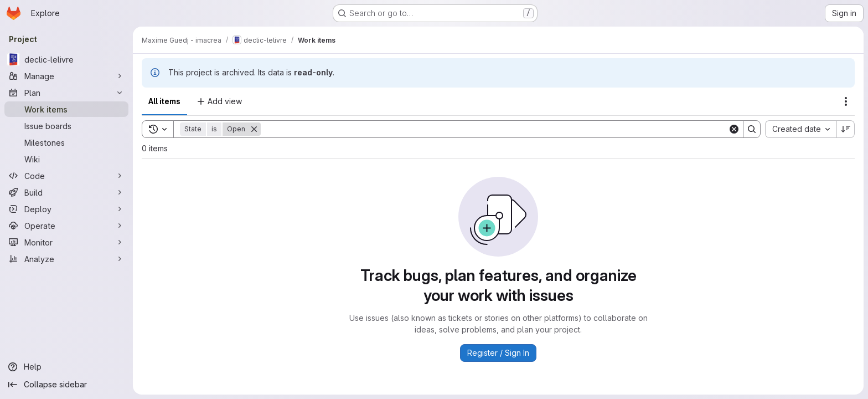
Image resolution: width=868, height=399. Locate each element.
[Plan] (66, 93)
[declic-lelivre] (66, 59)
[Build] (66, 192)
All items (164, 101)
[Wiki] (66, 159)
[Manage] (66, 76)
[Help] (66, 367)
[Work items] (66, 109)
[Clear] (734, 129)
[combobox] (801, 129)
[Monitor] (66, 242)
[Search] (494, 129)
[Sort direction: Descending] (846, 129)
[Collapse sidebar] (66, 385)
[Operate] (66, 226)
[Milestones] (66, 142)
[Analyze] (66, 259)
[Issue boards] (66, 126)
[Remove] (254, 129)
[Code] (66, 176)
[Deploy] (66, 209)
